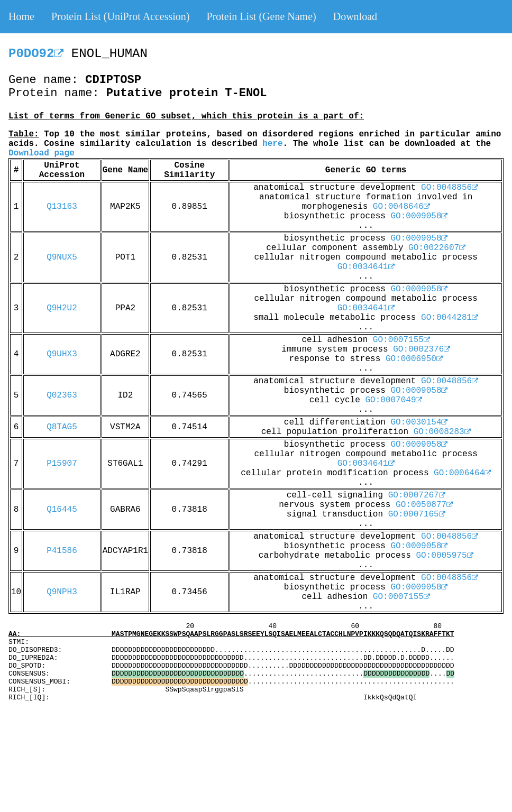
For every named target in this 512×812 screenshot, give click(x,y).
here (272, 144)
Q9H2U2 (62, 308)
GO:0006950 (414, 359)
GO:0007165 (417, 514)
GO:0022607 (437, 248)
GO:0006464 (462, 473)
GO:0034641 (366, 267)
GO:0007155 (401, 340)
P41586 (62, 551)
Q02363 (62, 395)
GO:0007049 (394, 400)
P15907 (62, 464)
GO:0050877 (424, 505)
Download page (42, 153)
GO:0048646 (401, 207)
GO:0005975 (444, 556)
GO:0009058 (419, 216)
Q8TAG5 (62, 427)
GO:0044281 (450, 318)
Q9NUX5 (62, 257)
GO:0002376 (422, 349)
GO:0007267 (417, 495)
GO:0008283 (442, 432)
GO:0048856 (450, 188)
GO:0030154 (419, 422)
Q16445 (62, 510)
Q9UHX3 (62, 354)
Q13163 (62, 207)
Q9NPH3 (62, 592)
